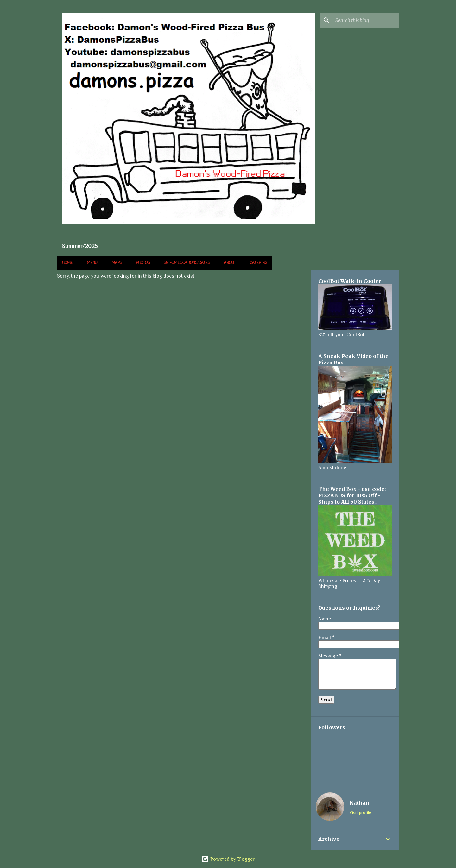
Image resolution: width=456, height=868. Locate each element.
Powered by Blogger (228, 859)
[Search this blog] (366, 20)
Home (67, 263)
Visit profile (360, 812)
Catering (259, 263)
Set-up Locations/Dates (187, 263)
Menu (92, 263)
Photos (143, 263)
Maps (117, 263)
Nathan (359, 803)
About (230, 263)
